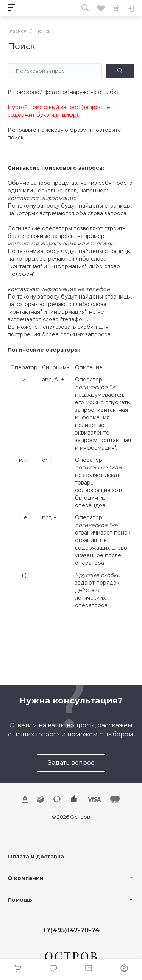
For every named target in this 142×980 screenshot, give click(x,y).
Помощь (20, 900)
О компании (26, 878)
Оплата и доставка (36, 857)
